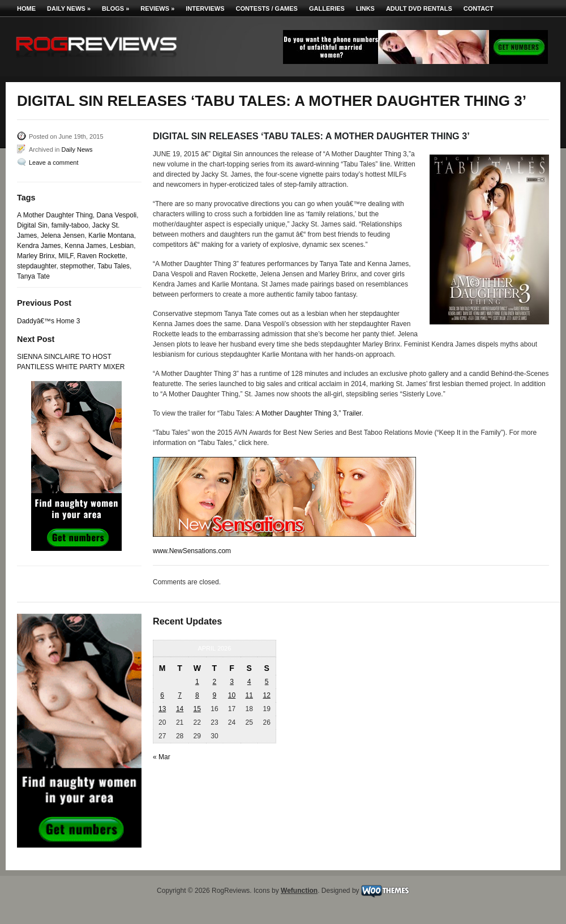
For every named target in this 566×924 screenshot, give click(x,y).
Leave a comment (53, 162)
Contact (479, 8)
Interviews (205, 8)
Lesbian (122, 246)
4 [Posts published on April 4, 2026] (249, 682)
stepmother (77, 266)
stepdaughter (37, 266)
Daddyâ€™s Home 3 (48, 321)
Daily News (69, 8)
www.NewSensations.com (192, 551)
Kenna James (85, 246)
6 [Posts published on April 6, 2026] (162, 695)
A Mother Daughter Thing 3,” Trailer (308, 413)
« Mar (162, 757)
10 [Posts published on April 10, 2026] (232, 695)
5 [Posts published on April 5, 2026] (267, 682)
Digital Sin (32, 225)
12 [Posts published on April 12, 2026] (266, 695)
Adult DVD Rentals (419, 8)
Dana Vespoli (117, 215)
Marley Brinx (36, 256)
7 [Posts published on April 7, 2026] (180, 695)
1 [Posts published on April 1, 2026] (197, 682)
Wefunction (299, 891)
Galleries (327, 8)
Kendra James (39, 246)
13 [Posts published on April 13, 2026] (162, 709)
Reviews (157, 8)
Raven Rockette (101, 256)
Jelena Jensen (63, 236)
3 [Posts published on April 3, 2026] (232, 682)
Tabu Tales (113, 266)
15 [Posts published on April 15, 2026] (197, 709)
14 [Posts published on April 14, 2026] (180, 709)
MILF (66, 256)
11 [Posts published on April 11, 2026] (249, 695)
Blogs (115, 8)
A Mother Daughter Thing (55, 215)
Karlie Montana (111, 236)
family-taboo (70, 225)
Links (365, 8)
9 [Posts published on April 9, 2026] (215, 695)
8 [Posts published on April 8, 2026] (197, 695)
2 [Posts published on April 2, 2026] (215, 682)
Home (26, 8)
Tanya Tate (33, 276)
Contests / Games (267, 8)
